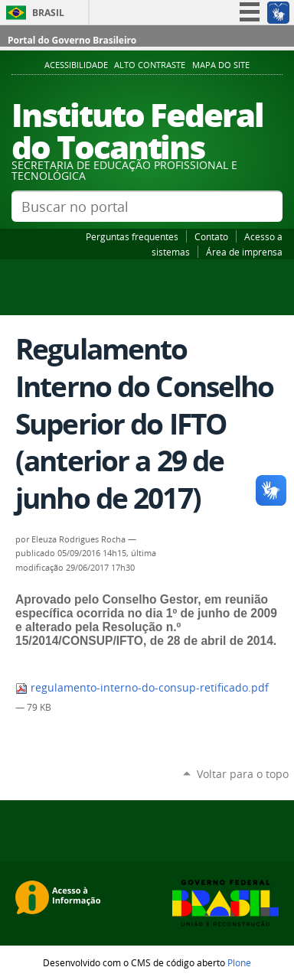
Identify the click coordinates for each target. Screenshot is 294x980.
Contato (211, 236)
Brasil (48, 13)
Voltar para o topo (243, 774)
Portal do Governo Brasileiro (72, 40)
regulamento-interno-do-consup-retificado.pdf (142, 688)
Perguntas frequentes (132, 236)
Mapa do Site (221, 65)
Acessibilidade (76, 65)
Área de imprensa (244, 252)
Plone (239, 962)
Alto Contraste (150, 65)
